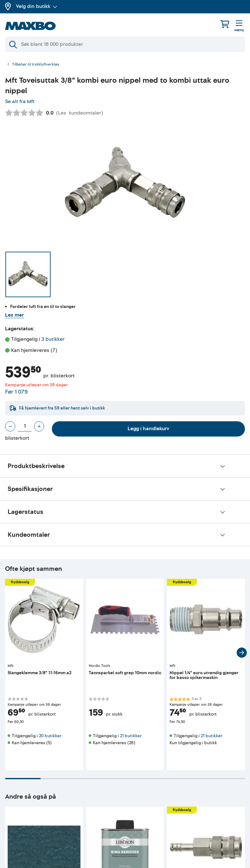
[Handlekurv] (225, 24)
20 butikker (50, 736)
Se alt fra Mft (20, 101)
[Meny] (239, 26)
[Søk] (125, 44)
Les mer (14, 315)
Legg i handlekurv (148, 429)
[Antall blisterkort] (25, 426)
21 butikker (131, 736)
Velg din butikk (37, 6)
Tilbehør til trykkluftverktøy (36, 65)
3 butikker (53, 339)
